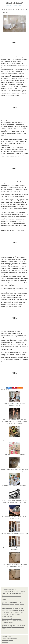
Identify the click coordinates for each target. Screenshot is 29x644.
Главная (8, 6)
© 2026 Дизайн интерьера (7, 636)
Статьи (20, 6)
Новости (15, 6)
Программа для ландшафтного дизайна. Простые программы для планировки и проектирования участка (13, 604)
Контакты (4, 638)
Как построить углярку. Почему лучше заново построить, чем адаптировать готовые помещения (12, 615)
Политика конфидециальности (8, 640)
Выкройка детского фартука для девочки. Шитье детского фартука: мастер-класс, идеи (13, 627)
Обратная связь (5, 642)
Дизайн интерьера (14, 3)
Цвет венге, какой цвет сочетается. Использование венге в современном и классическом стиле (13, 621)
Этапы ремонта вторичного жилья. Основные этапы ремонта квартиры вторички (12, 598)
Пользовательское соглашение (12, 638)
